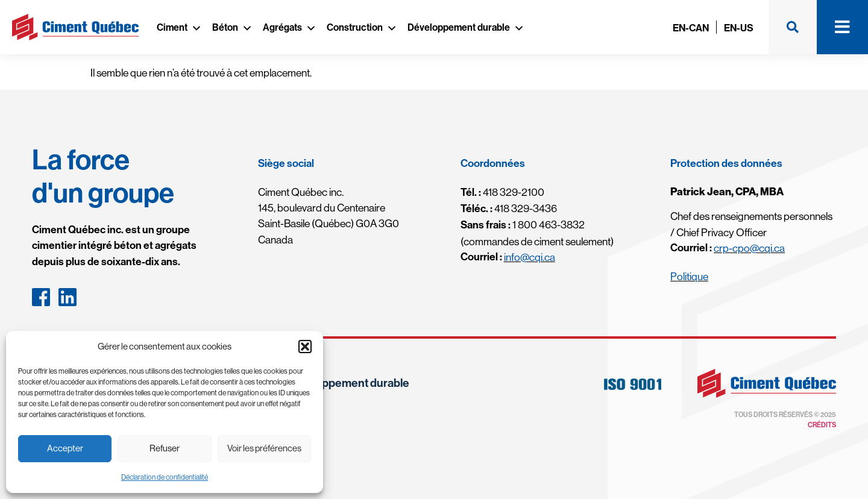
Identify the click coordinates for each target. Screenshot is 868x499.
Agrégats (290, 28)
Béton (232, 28)
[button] (305, 347)
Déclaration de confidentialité (165, 477)
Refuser (165, 448)
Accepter (65, 448)
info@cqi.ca (530, 257)
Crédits (822, 425)
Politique (689, 277)
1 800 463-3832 (523, 225)
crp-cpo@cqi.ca (749, 248)
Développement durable (466, 28)
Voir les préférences (264, 448)
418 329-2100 (502, 192)
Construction (362, 28)
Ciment (179, 28)
